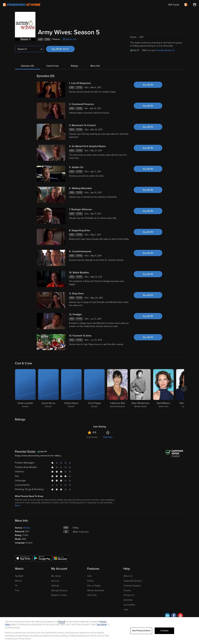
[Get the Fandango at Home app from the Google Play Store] (42, 558)
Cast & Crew (52, 66)
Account (55, 581)
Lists (89, 576)
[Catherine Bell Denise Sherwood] (117, 389)
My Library (56, 576)
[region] (99, 631)
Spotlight (19, 576)
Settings (55, 586)
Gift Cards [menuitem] (174, 5)
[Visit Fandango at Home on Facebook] (174, 616)
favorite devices (165, 50)
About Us (128, 576)
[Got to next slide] (184, 389)
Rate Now (108, 437)
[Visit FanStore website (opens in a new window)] (195, 5)
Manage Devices (59, 590)
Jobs (126, 610)
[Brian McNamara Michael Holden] (140, 389)
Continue (164, 631)
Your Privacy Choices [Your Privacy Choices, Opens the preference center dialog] (141, 631)
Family (90, 581)
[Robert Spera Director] (71, 389)
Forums (127, 590)
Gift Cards (92, 595)
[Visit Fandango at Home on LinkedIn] (167, 616)
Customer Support (132, 586)
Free (17, 590)
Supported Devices (133, 581)
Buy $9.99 (63, 49)
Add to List (71, 39)
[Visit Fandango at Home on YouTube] (180, 616)
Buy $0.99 (148, 85)
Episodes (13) (28, 66)
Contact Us (129, 595)
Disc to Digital (94, 586)
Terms (62, 622)
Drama (27, 528)
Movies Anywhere (96, 590)
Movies (18, 581)
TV (16, 586)
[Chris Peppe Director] (94, 389)
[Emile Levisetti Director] (25, 389)
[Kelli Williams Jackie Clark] (163, 389)
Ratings (74, 66)
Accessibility (129, 605)
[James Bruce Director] (48, 389)
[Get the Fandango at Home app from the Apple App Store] (23, 558)
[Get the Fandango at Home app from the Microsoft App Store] (60, 558)
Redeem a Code (59, 595)
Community (92, 437)
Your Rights (102, 625)
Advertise (128, 600)
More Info (95, 66)
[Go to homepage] (22, 5)
